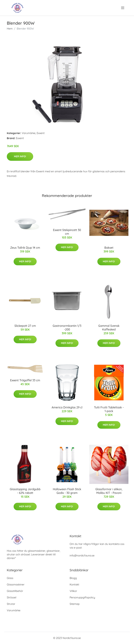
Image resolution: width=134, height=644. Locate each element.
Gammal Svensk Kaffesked (109, 328)
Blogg (73, 578)
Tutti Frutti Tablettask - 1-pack (109, 409)
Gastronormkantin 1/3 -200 (67, 328)
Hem (10, 29)
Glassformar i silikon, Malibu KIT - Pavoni (109, 491)
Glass (10, 578)
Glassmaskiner (16, 584)
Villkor (73, 591)
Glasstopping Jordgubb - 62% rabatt (25, 491)
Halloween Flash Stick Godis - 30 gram (67, 491)
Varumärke (29, 133)
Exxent (41, 133)
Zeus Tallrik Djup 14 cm (25, 248)
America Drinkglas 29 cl (67, 407)
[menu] (123, 8)
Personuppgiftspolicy (82, 597)
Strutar (11, 604)
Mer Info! (20, 156)
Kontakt (74, 584)
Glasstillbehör (15, 591)
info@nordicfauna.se (82, 555)
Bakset (109, 248)
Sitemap (75, 604)
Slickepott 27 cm (25, 326)
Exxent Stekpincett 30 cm (67, 232)
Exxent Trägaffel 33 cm (25, 380)
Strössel (12, 597)
